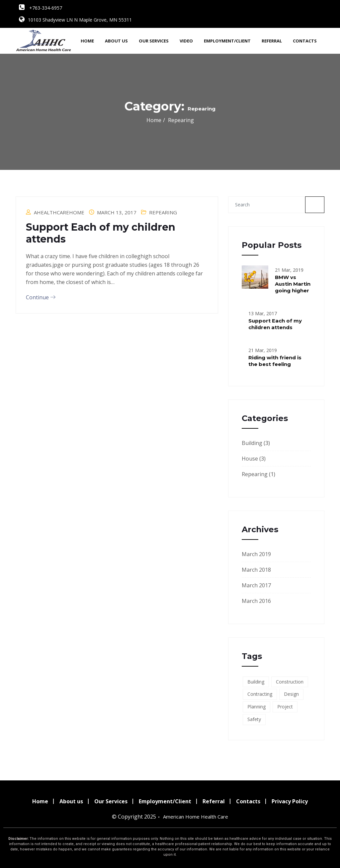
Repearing (163, 212)
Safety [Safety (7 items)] (254, 719)
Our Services (154, 41)
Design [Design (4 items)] (291, 694)
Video (186, 41)
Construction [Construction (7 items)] (290, 682)
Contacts (305, 41)
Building (252, 443)
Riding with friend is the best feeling (275, 361)
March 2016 (256, 601)
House (250, 459)
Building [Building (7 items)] (256, 682)
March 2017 (256, 585)
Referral (272, 41)
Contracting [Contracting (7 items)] (260, 694)
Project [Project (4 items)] (285, 707)
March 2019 (256, 554)
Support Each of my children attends (101, 233)
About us (116, 41)
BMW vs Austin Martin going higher (293, 284)
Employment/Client (227, 41)
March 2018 (256, 570)
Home (87, 41)
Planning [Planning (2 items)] (256, 707)
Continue (41, 297)
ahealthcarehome (59, 212)
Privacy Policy (290, 801)
